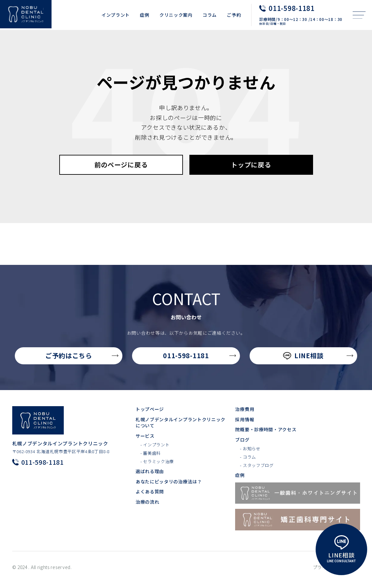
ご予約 (234, 15)
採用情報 (245, 427)
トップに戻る (251, 172)
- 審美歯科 (151, 461)
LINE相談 (318, 363)
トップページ (150, 417)
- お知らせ (250, 456)
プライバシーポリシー (336, 575)
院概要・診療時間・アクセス (266, 437)
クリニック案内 (176, 15)
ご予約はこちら (82, 363)
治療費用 (245, 417)
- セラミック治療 (157, 469)
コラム (210, 15)
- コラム (248, 465)
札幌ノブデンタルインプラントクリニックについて (181, 430)
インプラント (116, 15)
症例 (144, 15)
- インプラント (155, 453)
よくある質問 (150, 499)
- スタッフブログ (257, 473)
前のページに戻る (121, 172)
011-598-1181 (199, 363)
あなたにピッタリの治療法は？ (169, 489)
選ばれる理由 (150, 479)
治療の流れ (148, 510)
